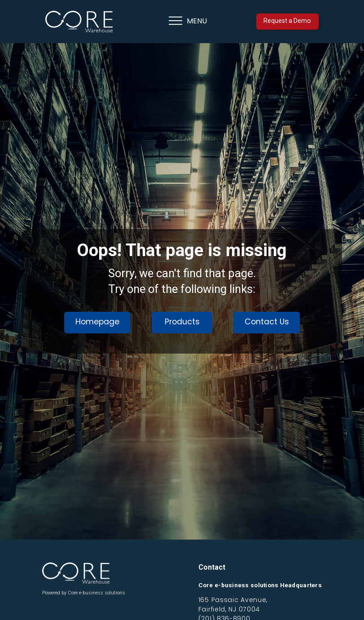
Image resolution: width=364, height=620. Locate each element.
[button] (188, 22)
